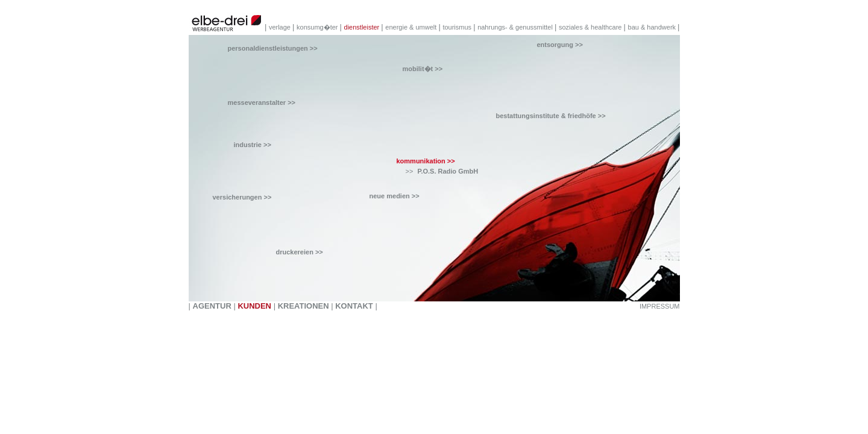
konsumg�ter (318, 27)
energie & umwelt (412, 27)
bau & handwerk (653, 27)
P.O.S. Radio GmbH (448, 171)
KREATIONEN (303, 306)
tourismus (458, 27)
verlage (281, 27)
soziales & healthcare (591, 27)
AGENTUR (212, 306)
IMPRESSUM (660, 306)
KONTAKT (354, 306)
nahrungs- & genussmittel (516, 27)
